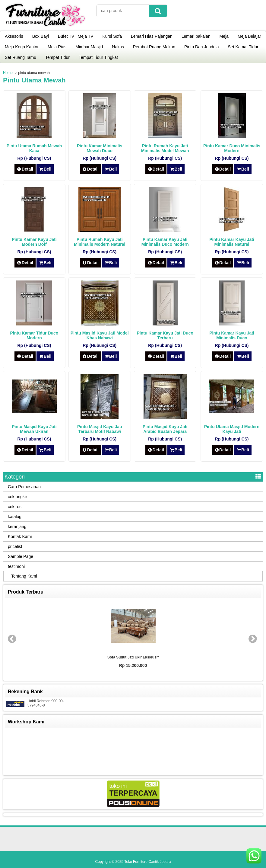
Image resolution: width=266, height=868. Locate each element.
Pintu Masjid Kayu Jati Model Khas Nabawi (100, 335)
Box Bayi (41, 36)
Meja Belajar (249, 36)
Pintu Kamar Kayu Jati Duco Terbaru (165, 335)
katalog (15, 517)
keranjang (17, 527)
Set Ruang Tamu (21, 57)
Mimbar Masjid (89, 47)
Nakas (118, 47)
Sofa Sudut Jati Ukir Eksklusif (133, 657)
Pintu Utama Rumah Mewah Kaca (34, 148)
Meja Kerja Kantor (22, 47)
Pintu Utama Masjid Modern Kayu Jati (232, 429)
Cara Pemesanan (24, 487)
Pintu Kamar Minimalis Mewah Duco (100, 148)
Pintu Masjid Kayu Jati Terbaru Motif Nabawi (100, 429)
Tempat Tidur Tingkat (98, 57)
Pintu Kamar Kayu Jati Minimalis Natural (232, 242)
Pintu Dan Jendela (201, 47)
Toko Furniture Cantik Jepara (147, 862)
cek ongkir (17, 497)
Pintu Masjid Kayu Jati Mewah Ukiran (34, 429)
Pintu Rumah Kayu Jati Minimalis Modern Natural (100, 242)
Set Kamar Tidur (243, 47)
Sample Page (21, 556)
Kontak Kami (20, 536)
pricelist (15, 546)
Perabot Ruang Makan (154, 47)
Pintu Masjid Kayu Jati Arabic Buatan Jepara (165, 429)
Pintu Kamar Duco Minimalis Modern (232, 148)
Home (8, 73)
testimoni (16, 566)
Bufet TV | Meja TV (76, 36)
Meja (224, 36)
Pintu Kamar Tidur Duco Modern (34, 335)
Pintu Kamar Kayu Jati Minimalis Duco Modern (165, 242)
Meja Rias (57, 47)
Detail (25, 169)
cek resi (15, 507)
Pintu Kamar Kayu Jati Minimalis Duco (232, 335)
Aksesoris (14, 36)
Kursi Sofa (112, 36)
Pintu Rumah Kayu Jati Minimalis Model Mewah (165, 148)
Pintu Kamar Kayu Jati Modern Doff (34, 242)
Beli (45, 169)
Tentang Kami (24, 576)
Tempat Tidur (57, 57)
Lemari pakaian (196, 36)
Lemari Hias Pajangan (152, 36)
